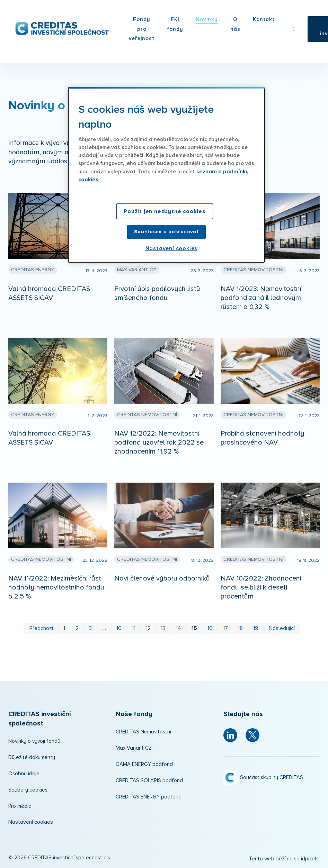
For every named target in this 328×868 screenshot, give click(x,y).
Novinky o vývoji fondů (34, 741)
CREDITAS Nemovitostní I (145, 732)
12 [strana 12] (148, 628)
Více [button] (224, 20)
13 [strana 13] (163, 628)
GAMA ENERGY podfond (144, 764)
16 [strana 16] (210, 628)
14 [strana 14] (179, 628)
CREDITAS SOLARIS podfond (149, 781)
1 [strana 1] (64, 628)
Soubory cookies (28, 790)
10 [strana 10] (119, 628)
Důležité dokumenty (32, 757)
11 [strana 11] (134, 628)
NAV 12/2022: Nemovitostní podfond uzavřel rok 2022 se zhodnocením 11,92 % (159, 442)
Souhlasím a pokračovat (166, 232)
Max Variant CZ (134, 748)
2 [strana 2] (77, 628)
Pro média (20, 806)
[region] (166, 175)
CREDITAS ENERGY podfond (149, 797)
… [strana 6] (104, 628)
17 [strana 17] (225, 628)
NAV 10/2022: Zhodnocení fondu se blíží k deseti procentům (261, 587)
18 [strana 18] (240, 628)
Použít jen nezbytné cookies (165, 211)
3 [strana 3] (90, 628)
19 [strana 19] (256, 628)
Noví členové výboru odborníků (162, 578)
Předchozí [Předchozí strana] (41, 628)
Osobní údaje (24, 774)
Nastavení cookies (31, 822)
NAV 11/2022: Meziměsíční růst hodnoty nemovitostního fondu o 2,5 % (56, 587)
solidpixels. (307, 859)
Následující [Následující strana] (282, 628)
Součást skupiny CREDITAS (272, 778)
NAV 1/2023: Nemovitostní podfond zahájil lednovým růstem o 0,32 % (261, 298)
